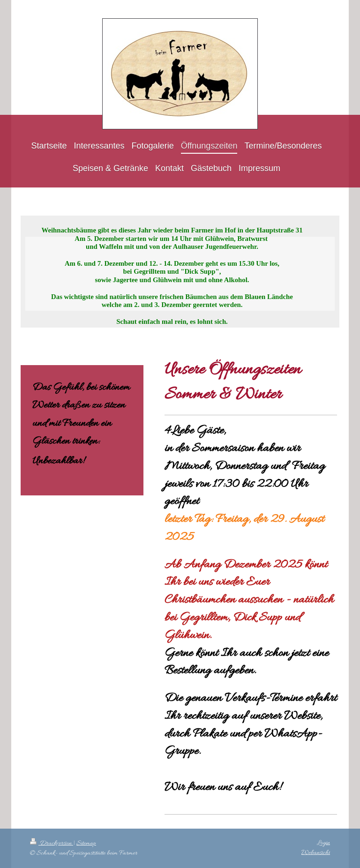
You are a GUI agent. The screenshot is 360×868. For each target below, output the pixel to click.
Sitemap (86, 843)
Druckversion (52, 843)
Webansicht (316, 853)
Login (323, 843)
